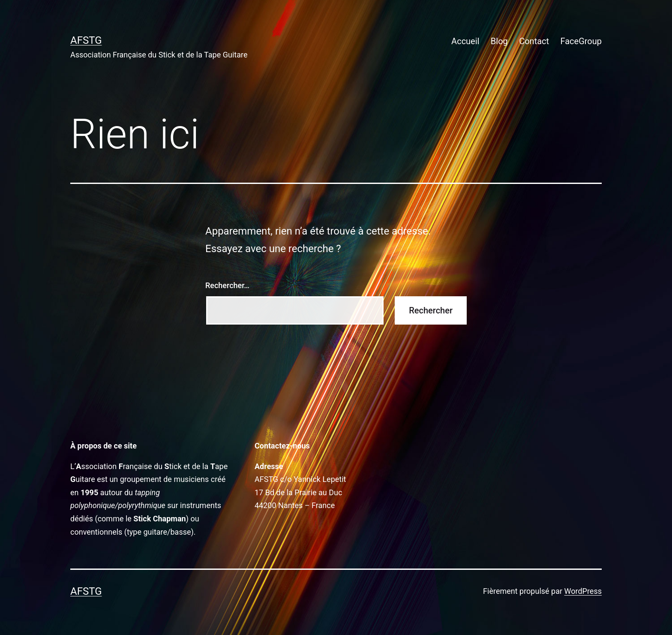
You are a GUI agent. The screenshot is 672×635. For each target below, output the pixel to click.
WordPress (583, 591)
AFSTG (86, 40)
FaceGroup (581, 41)
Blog (499, 41)
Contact (534, 41)
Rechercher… (227, 285)
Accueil (465, 41)
